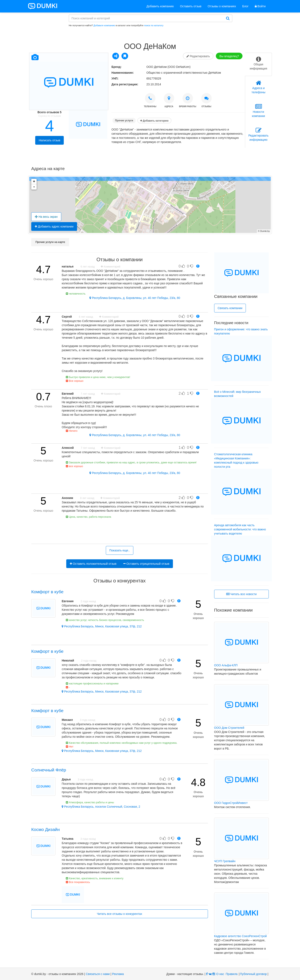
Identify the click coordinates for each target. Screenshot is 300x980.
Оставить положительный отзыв (93, 564)
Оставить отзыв (191, 6)
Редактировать (198, 56)
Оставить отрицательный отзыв (146, 564)
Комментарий (111, 267)
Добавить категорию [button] (154, 121)
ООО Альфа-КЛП (226, 665)
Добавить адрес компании (54, 226)
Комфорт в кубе (47, 592)
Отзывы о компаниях (222, 6)
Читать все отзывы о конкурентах (119, 914)
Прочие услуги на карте (50, 242)
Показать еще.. (120, 550)
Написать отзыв (49, 140)
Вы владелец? (229, 56)
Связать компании (230, 308)
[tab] (258, 64)
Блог (245, 6)
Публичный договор (253, 974)
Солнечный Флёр (49, 770)
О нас (220, 974)
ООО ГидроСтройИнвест (231, 803)
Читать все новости (241, 594)
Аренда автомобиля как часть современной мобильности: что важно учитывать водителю (240, 529)
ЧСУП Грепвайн (225, 861)
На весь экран (46, 217)
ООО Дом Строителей (229, 728)
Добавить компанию (160, 6)
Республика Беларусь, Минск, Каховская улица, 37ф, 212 (102, 626)
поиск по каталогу (154, 25)
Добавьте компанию (104, 25)
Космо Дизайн (46, 829)
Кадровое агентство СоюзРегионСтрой (241, 936)
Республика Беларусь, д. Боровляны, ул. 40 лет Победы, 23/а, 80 (135, 298)
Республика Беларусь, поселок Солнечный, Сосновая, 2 (101, 807)
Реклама (118, 974)
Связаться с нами (98, 974)
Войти (260, 6)
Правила (232, 974)
